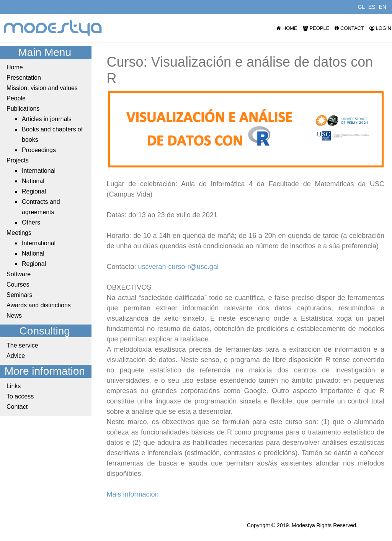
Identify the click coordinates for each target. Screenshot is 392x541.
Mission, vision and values (42, 88)
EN (383, 7)
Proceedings (39, 150)
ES (372, 7)
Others (31, 222)
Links (14, 386)
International (39, 171)
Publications (23, 109)
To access (20, 396)
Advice (16, 356)
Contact (349, 28)
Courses (18, 284)
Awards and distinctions (39, 305)
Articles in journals (47, 119)
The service (22, 345)
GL (361, 7)
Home (287, 28)
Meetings (19, 233)
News (14, 316)
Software (19, 274)
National (33, 181)
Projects (18, 160)
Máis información (133, 494)
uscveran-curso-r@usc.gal (178, 267)
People (316, 28)
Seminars (20, 295)
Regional (34, 191)
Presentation (24, 78)
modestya (53, 28)
